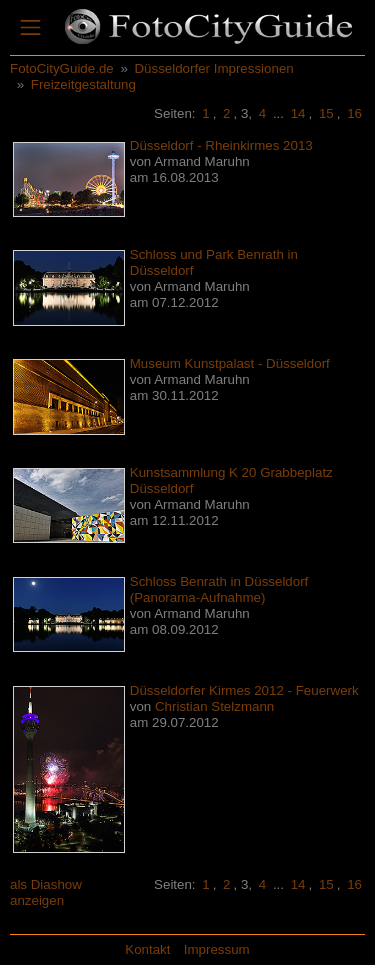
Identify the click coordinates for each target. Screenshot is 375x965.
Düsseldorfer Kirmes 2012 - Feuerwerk (244, 690)
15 (326, 113)
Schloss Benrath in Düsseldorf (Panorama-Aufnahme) (219, 589)
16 (354, 113)
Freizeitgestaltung (83, 84)
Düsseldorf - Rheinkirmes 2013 (221, 145)
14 (298, 113)
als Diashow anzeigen (46, 892)
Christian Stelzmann (214, 706)
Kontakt (147, 949)
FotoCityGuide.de (62, 68)
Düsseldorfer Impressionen (213, 68)
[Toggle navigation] (30, 28)
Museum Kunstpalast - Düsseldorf (230, 363)
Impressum (217, 949)
